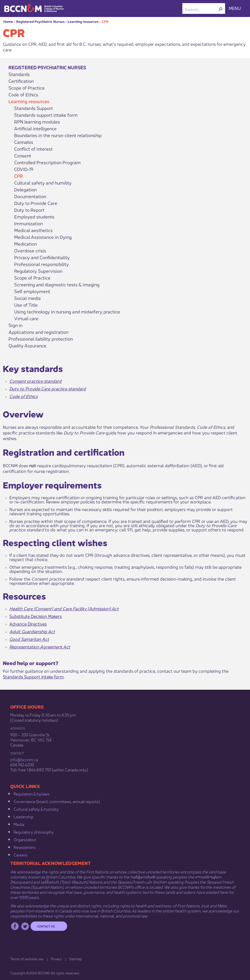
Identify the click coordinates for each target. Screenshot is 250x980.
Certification (21, 81)
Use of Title (26, 305)
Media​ (19, 824)
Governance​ (24, 801)
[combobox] (201, 9)
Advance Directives (28, 623)
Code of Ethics (23, 94)
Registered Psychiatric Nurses (40, 21)
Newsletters (25, 847)
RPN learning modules (37, 122)
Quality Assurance (27, 345)
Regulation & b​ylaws (32, 793)
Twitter (25, 926)
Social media (27, 298)
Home (8, 21)
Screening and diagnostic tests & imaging (57, 284)
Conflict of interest (33, 149)
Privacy (56, 959)
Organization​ (25, 839)
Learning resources (83, 21)
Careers (21, 854)
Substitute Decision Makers (36, 616)
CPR (105, 21)
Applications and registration (38, 332)
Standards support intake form (46, 115)
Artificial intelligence (35, 128)
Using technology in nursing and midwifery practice (67, 311)
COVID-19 (24, 169)
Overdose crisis (30, 250)
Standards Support (34, 108)
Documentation (30, 196)
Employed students (34, 217)
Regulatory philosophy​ (34, 832)
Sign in (15, 325)
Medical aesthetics (33, 230)
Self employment (32, 291)
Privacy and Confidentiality (42, 257)
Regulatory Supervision (38, 271)
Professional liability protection (41, 339)
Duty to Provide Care (36, 203)
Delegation (25, 189)
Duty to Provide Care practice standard (48, 388)
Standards (19, 74)
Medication (25, 244)
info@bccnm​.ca (24, 759)
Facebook (15, 926)
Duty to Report (29, 210)
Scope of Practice (27, 88)
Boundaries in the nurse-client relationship (58, 135)
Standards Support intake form (33, 676)
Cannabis (24, 142)
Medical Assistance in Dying (43, 237)
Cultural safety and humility (43, 183)
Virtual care (26, 318)
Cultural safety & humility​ (36, 809)
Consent (23, 155)
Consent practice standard (35, 381)
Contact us (46, 926)
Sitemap (75, 959)
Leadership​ (23, 816)
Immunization (28, 223)
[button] (221, 9)
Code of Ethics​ (23, 396)
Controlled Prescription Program (47, 162)
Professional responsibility (41, 264)
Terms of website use (27, 959)
